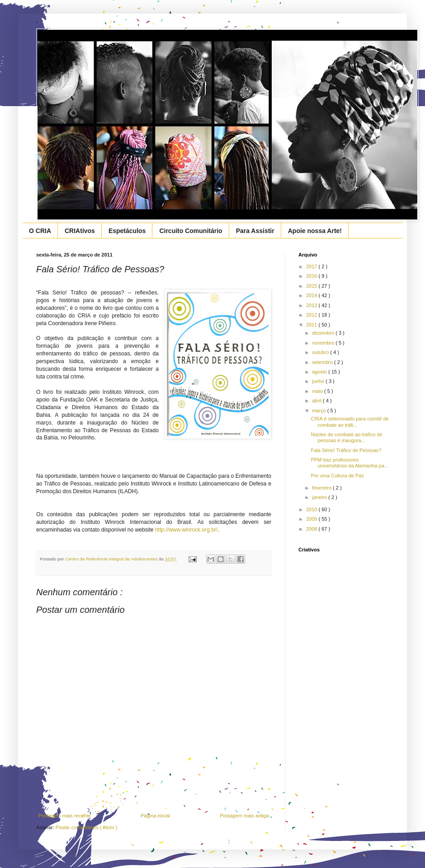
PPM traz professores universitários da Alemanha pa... (349, 463)
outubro (321, 352)
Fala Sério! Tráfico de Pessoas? (346, 450)
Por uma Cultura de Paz (337, 476)
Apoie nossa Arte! (315, 231)
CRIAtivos (80, 231)
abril (317, 401)
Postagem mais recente (65, 816)
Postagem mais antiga (244, 816)
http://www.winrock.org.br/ (186, 530)
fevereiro (322, 488)
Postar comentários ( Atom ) (86, 827)
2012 (312, 315)
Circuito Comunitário (191, 231)
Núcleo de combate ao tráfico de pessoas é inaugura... (346, 437)
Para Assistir (255, 231)
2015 (312, 286)
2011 (312, 325)
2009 (312, 519)
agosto (320, 372)
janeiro (320, 497)
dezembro (324, 333)
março (320, 411)
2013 (312, 305)
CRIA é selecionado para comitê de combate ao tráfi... (349, 422)
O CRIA (40, 231)
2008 (312, 529)
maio (318, 391)
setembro (323, 362)
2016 (312, 276)
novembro (324, 343)
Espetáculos (127, 231)
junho (319, 381)
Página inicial (155, 816)
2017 (312, 266)
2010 (312, 509)
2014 (312, 295)
